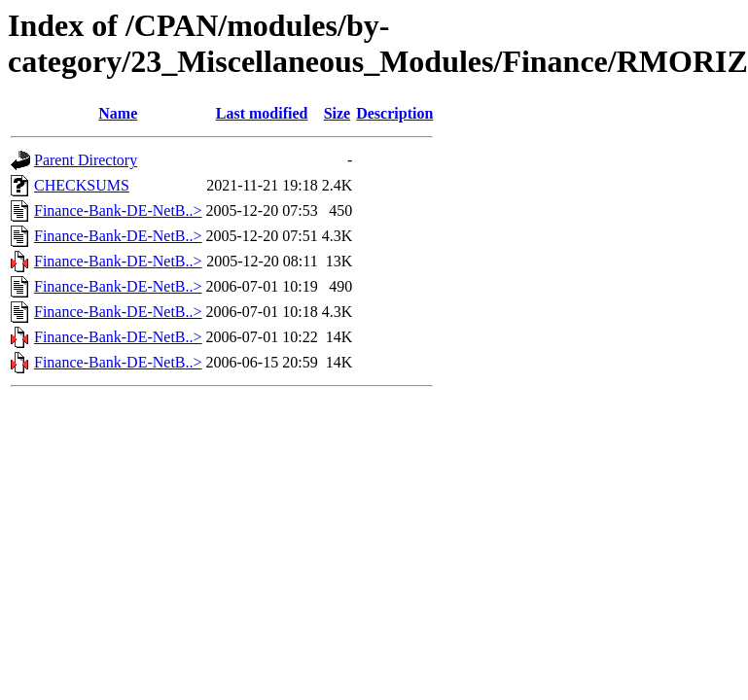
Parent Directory (86, 160)
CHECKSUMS (82, 185)
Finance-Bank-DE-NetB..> (118, 210)
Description (394, 113)
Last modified (262, 113)
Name (118, 113)
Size (338, 113)
